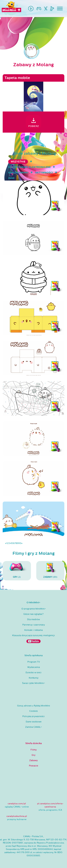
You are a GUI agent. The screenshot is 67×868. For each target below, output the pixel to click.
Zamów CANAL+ (33, 727)
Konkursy (34, 678)
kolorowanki (18, 173)
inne (11, 178)
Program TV (34, 662)
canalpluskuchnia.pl (17, 816)
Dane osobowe (34, 722)
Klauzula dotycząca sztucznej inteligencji (33, 635)
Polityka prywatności (33, 716)
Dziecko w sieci (33, 673)
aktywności (44, 173)
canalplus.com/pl (17, 804)
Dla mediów (33, 619)
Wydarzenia (34, 667)
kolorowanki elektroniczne (29, 167)
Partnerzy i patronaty (34, 625)
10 (20, 543)
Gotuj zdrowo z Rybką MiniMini (34, 706)
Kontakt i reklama (33, 630)
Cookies (33, 711)
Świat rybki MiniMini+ (33, 683)
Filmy (34, 750)
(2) (17, 571)
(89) (50, 571)
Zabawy (33, 760)
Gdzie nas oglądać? (33, 614)
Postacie (33, 766)
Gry (33, 755)
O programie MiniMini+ (34, 609)
